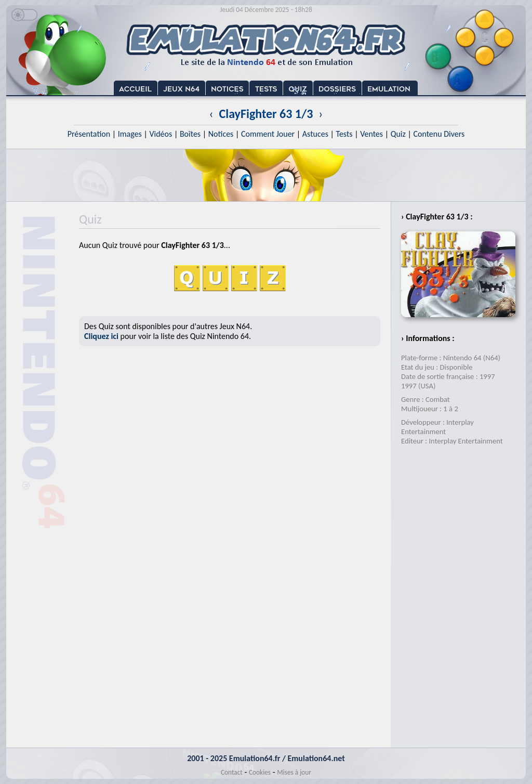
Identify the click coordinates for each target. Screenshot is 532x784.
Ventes (371, 134)
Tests (344, 134)
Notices (221, 134)
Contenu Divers (439, 134)
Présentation (89, 134)
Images (130, 134)
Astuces (315, 134)
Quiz (398, 134)
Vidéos (161, 134)
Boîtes (190, 134)
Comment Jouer (268, 134)
